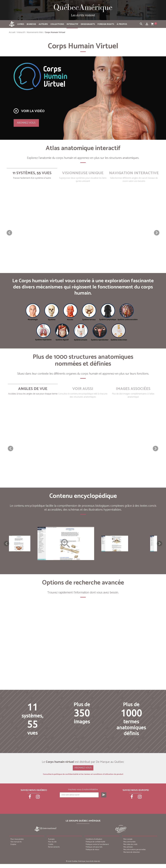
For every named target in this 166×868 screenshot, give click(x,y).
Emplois (13, 848)
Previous (6, 546)
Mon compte (128, 843)
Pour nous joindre (17, 843)
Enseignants (88, 24)
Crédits (51, 848)
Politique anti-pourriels (94, 851)
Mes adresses (128, 851)
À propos (122, 24)
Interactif (72, 24)
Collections (57, 24)
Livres (21, 24)
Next (160, 546)
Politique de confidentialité (95, 846)
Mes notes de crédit (130, 848)
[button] (157, 233)
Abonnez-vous (26, 123)
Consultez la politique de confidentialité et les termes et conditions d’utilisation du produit (83, 778)
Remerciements (54, 851)
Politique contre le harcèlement (97, 848)
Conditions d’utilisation (94, 843)
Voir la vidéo (29, 111)
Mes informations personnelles (134, 854)
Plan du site (52, 846)
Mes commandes (129, 846)
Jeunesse (31, 24)
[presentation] (83, 808)
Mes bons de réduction (132, 856)
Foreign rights (106, 24)
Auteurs (43, 24)
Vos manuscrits (16, 846)
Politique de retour (93, 854)
